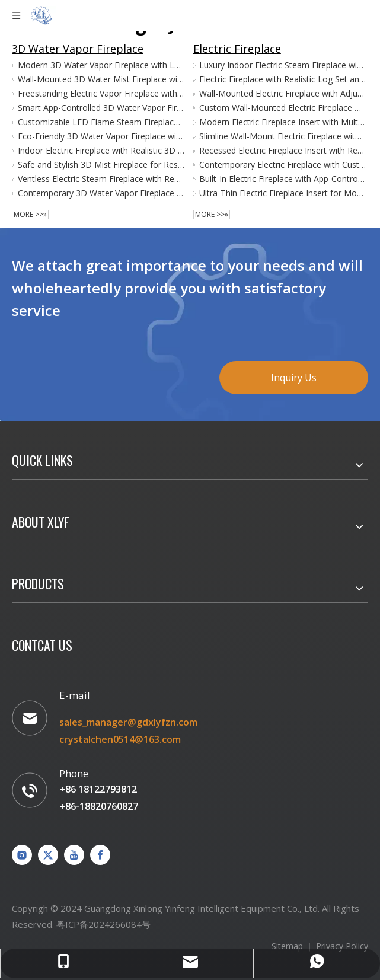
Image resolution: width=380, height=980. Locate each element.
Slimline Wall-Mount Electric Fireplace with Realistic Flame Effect (283, 136)
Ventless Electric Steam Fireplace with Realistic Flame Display (101, 179)
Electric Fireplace (237, 49)
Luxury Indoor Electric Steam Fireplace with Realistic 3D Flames (283, 65)
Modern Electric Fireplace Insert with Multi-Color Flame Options (283, 122)
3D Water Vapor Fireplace (78, 49)
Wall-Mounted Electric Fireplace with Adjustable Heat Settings (283, 93)
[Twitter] (48, 855)
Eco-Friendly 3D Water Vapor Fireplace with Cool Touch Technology (101, 136)
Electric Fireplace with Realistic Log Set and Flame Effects (283, 79)
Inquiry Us (294, 378)
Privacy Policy (342, 946)
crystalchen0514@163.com (120, 739)
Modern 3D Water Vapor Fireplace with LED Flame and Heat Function (101, 65)
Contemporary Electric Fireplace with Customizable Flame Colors (283, 165)
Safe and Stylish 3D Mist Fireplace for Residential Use (101, 165)
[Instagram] (22, 855)
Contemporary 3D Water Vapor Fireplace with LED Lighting (101, 193)
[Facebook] (100, 855)
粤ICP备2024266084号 (103, 924)
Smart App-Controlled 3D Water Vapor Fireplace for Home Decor (101, 108)
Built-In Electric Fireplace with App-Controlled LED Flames (283, 179)
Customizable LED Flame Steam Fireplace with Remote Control (101, 122)
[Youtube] (74, 855)
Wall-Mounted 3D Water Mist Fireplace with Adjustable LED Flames (101, 79)
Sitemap (287, 946)
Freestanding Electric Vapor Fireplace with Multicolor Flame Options (101, 93)
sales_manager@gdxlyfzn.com (128, 722)
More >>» (30, 215)
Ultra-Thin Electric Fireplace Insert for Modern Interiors (283, 193)
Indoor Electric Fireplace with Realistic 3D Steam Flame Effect (101, 150)
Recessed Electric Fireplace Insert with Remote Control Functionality (283, 150)
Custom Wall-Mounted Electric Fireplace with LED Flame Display (283, 108)
